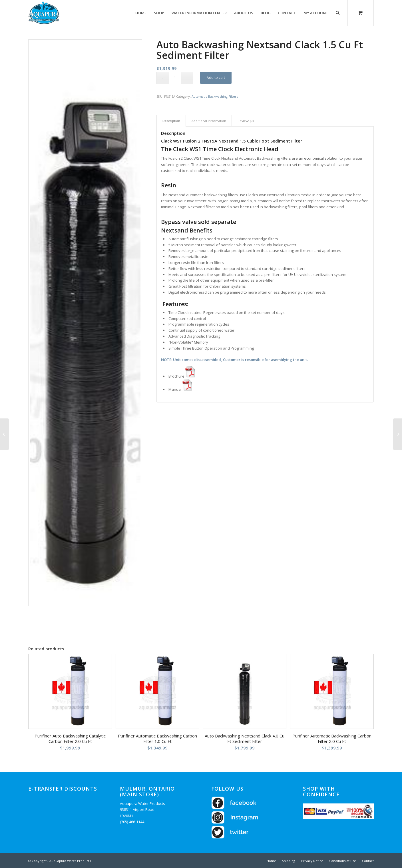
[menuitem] (141, 13)
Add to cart (216, 78)
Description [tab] (171, 121)
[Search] (338, 13)
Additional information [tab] (209, 121)
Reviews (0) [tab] (246, 121)
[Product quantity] (175, 78)
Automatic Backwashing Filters (215, 96)
